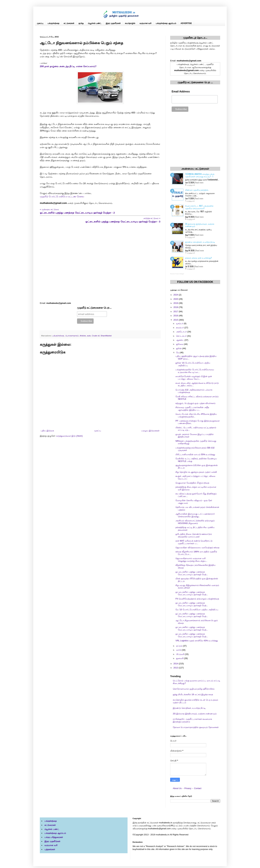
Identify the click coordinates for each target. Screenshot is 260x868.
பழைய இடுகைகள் (150, 431)
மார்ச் (179, 650)
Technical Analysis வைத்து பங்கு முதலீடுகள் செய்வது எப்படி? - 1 (200, 175)
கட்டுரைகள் (69, 23)
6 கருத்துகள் (190, 219)
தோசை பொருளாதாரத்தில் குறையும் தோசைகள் (196, 727)
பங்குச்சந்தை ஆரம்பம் (166, 23)
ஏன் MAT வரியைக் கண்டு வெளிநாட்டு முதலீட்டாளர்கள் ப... (194, 542)
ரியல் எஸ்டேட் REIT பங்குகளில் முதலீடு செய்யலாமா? (199, 207)
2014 (176, 664)
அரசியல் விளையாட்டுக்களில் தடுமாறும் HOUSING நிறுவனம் (195, 522)
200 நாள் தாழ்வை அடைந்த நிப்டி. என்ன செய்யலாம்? (68, 66)
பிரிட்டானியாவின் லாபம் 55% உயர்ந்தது (195, 454)
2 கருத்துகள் (190, 237)
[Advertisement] (100, 263)
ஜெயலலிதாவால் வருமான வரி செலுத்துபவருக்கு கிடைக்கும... (191, 560)
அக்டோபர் (182, 332)
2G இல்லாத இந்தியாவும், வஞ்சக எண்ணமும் (200, 225)
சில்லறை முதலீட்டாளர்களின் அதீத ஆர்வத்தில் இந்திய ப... (192, 409)
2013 (176, 668)
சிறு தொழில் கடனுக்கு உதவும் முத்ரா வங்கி (196, 472)
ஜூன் (179, 348)
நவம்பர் (180, 328)
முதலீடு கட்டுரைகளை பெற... (94, 308)
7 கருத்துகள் (190, 253)
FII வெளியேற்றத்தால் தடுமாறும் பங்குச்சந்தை (197, 599)
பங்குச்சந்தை (53, 23)
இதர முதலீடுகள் (113, 23)
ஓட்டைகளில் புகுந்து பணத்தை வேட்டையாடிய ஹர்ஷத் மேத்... (192, 573)
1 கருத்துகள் (190, 201)
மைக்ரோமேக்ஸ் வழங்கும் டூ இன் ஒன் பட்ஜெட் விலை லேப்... (194, 378)
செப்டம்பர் (182, 336)
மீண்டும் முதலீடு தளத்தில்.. (197, 190)
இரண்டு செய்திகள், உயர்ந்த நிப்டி (200, 242)
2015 (176, 320)
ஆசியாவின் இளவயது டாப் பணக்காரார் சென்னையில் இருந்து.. (195, 515)
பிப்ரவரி (180, 654)
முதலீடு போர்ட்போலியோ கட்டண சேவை (62, 196)
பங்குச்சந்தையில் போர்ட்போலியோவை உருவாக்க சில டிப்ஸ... (195, 371)
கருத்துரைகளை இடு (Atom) (69, 436)
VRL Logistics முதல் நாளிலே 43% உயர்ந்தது (197, 641)
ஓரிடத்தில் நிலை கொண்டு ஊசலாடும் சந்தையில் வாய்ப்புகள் (194, 535)
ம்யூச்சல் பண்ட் (95, 23)
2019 (176, 303)
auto (89, 336)
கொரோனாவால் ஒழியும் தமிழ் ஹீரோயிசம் (194, 689)
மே (178, 353)
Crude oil (96, 336)
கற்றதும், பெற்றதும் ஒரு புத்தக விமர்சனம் (195, 403)
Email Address (181, 92)
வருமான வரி (145, 23)
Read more (199, 183)
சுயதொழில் (130, 23)
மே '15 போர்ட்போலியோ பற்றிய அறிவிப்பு (197, 610)
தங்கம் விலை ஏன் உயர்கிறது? (198, 258)
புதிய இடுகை (47, 431)
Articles (83, 336)
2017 (176, 311)
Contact (198, 788)
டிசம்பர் (180, 323)
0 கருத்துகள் (190, 185)
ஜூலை (180, 344)
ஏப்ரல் (180, 646)
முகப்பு (40, 23)
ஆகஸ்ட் (180, 340)
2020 (176, 299)
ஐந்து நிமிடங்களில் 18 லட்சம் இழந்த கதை (193, 694)
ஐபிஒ (81, 23)
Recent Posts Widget (177, 274)
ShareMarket (106, 336)
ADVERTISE (186, 23)
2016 (176, 316)
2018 (176, 307)
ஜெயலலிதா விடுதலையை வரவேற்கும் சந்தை (197, 548)
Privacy (188, 788)
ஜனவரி (180, 658)
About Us (177, 788)
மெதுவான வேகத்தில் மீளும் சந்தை (192, 483)
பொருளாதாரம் (72, 336)
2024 (176, 295)
